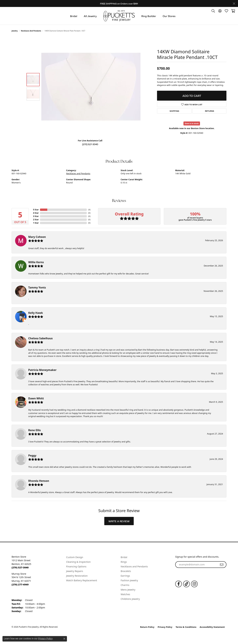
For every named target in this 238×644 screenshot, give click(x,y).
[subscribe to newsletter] (222, 565)
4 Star (36, 213)
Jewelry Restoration (77, 576)
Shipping (174, 111)
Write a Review (119, 521)
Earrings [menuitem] (125, 576)
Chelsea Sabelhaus (40, 338)
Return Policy (147, 627)
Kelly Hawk (36, 313)
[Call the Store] (20, 567)
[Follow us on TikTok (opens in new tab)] (186, 584)
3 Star (36, 216)
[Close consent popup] (64, 639)
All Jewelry (90, 16)
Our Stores (169, 16)
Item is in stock (192, 123)
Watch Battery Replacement (82, 580)
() (89, 210)
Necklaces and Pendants (31, 31)
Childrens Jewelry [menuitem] (130, 599)
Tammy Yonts (37, 287)
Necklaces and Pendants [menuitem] (134, 566)
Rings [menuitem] (124, 562)
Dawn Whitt (36, 398)
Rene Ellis (34, 430)
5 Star (36, 210)
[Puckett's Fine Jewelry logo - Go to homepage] (119, 16)
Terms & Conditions (186, 627)
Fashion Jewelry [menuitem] (129, 580)
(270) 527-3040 (90, 144)
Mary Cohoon (37, 237)
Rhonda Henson (39, 481)
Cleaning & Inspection (78, 562)
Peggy (32, 455)
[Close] (234, 4)
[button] (213, 11)
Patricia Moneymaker (42, 370)
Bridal (74, 16)
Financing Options (76, 566)
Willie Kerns (36, 262)
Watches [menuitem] (125, 594)
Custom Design (75, 557)
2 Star (36, 220)
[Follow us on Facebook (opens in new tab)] (178, 584)
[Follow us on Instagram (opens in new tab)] (194, 584)
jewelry (15, 31)
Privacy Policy (165, 627)
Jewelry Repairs (75, 571)
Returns (209, 111)
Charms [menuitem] (125, 585)
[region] (91, 87)
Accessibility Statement (212, 627)
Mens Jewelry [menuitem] (128, 590)
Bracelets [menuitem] (126, 571)
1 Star (36, 223)
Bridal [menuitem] (124, 557)
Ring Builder (149, 16)
